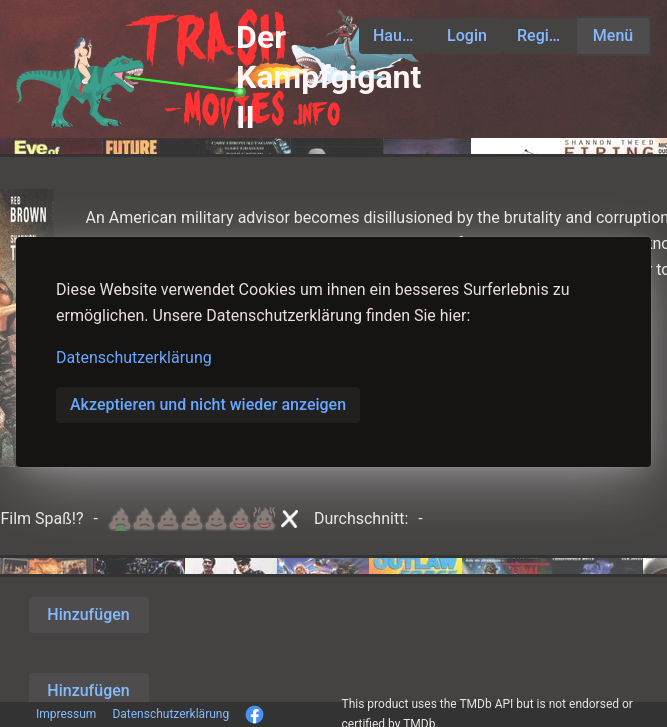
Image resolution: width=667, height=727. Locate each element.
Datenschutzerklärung (134, 357)
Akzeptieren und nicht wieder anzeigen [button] (208, 404)
